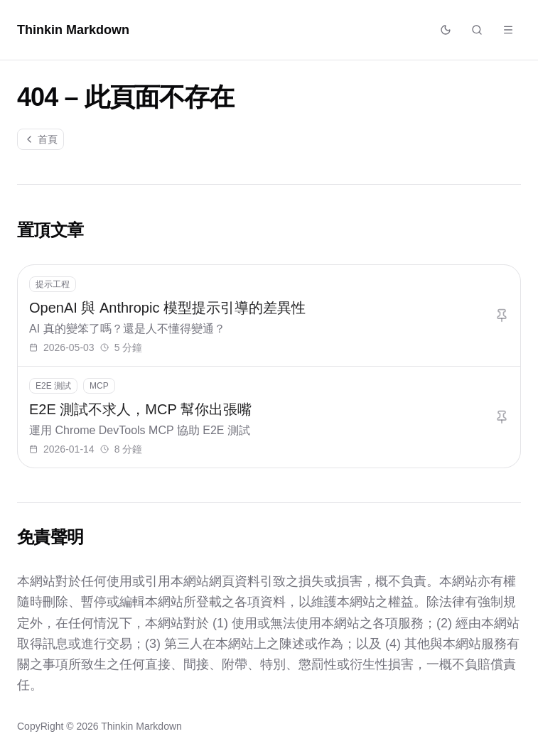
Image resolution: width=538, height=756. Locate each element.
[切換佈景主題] (446, 30)
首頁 (41, 139)
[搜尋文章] (477, 30)
